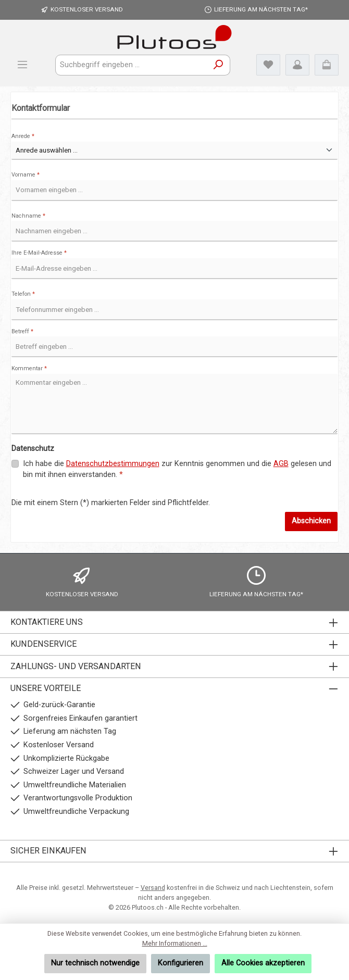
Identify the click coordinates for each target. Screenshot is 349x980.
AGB (281, 464)
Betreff (22, 331)
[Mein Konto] (297, 65)
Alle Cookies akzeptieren (263, 963)
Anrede (23, 136)
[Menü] (22, 65)
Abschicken (311, 521)
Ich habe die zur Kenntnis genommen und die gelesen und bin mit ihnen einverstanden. (177, 469)
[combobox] (131, 65)
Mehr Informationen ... (175, 943)
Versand (153, 888)
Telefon (23, 294)
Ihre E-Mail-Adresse (39, 253)
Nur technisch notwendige (95, 963)
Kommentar (29, 368)
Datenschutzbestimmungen (113, 464)
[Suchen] (219, 65)
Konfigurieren (180, 963)
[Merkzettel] (268, 65)
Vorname (26, 175)
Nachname (28, 216)
